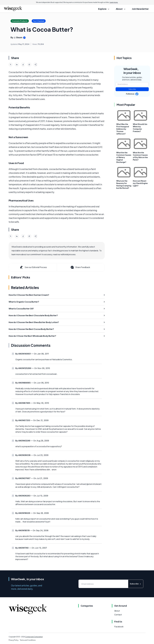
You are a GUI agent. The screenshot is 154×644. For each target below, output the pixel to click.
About (117, 611)
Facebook (119, 627)
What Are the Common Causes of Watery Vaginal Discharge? (124, 157)
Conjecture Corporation (34, 637)
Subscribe (132, 89)
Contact (118, 615)
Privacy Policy (14, 640)
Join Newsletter (140, 9)
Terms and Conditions (28, 640)
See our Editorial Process (33, 267)
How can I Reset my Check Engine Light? (140, 183)
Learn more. (114, 2)
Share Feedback (80, 267)
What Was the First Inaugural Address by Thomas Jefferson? (123, 129)
